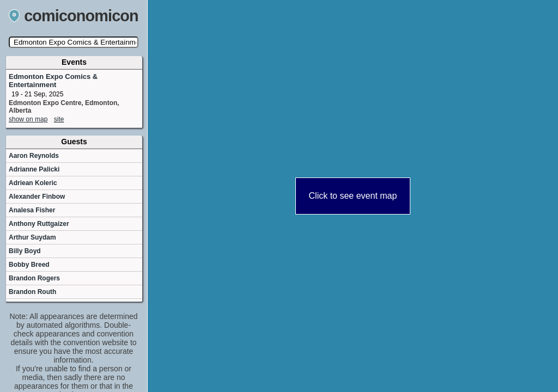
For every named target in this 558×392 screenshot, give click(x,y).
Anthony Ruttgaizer (39, 224)
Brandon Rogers (34, 278)
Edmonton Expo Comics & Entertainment (53, 81)
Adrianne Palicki (34, 169)
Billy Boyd (25, 251)
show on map (28, 119)
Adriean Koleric (33, 183)
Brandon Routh (32, 292)
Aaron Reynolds (34, 156)
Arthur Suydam (32, 237)
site (59, 119)
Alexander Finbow (37, 197)
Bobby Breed (29, 265)
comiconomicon (74, 16)
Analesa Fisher (32, 210)
